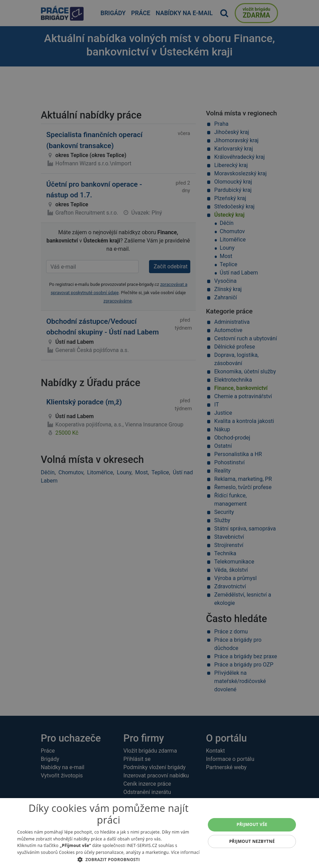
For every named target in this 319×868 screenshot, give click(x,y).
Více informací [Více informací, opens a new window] (185, 852)
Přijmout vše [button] (252, 824)
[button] (109, 859)
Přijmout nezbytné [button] (252, 841)
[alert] (159, 434)
